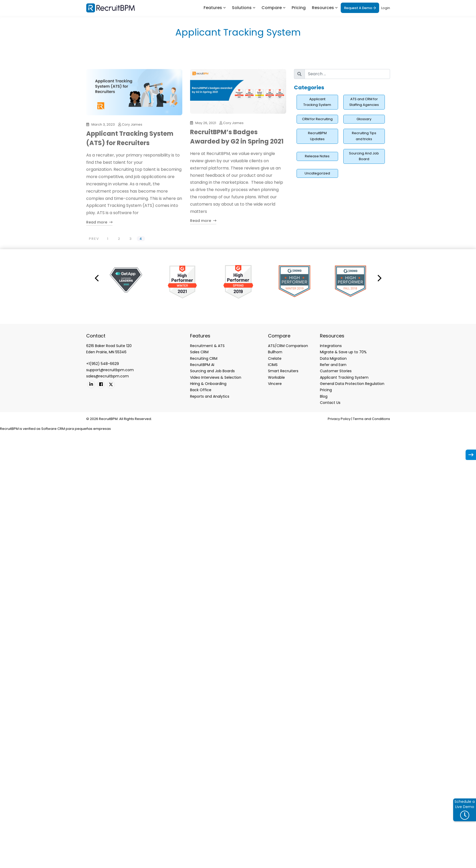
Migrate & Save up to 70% (343, 352)
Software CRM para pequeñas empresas (76, 429)
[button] (97, 278)
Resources (323, 8)
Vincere (275, 384)
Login (386, 8)
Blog (324, 396)
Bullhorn (275, 352)
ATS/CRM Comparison (288, 346)
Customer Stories (336, 371)
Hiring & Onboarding (208, 384)
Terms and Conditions (371, 419)
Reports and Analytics (210, 396)
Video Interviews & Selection (216, 377)
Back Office (201, 390)
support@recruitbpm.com (110, 370)
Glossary (364, 119)
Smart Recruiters (283, 371)
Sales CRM (199, 352)
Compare (272, 8)
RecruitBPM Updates (317, 136)
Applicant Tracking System (317, 102)
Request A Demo (360, 8)
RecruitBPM (9, 429)
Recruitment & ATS (207, 346)
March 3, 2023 (103, 124)
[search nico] (347, 74)
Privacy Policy (339, 419)
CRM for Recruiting (317, 119)
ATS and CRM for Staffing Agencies (364, 102)
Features (213, 8)
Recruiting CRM (204, 358)
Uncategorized (317, 173)
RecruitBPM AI (202, 365)
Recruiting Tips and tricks (364, 136)
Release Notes (317, 156)
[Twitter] (111, 385)
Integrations (331, 346)
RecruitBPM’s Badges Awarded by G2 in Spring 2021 (237, 137)
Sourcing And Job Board (364, 156)
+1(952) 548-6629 (103, 364)
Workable (276, 377)
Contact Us (330, 403)
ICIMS (273, 365)
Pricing (299, 8)
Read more (99, 222)
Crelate (275, 358)
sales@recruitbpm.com (108, 376)
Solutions (242, 8)
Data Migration (333, 358)
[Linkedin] (91, 384)
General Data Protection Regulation (352, 384)
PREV (94, 239)
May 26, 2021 (206, 123)
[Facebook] (101, 384)
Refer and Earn (333, 365)
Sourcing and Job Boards (212, 371)
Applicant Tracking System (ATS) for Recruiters (130, 138)
